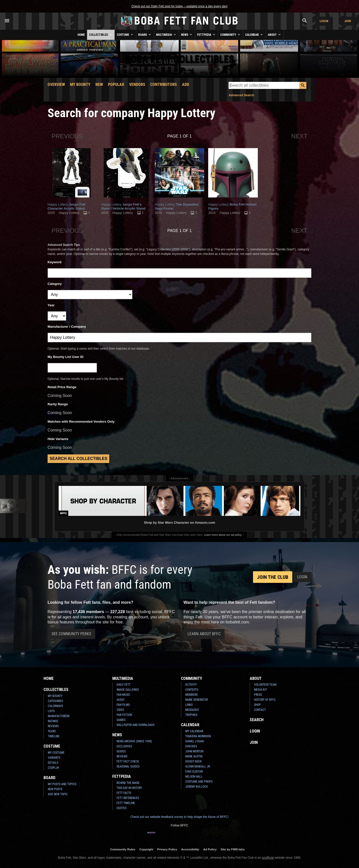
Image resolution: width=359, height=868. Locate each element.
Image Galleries (128, 690)
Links (189, 705)
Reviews (53, 726)
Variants (54, 758)
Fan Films (123, 705)
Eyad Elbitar (194, 772)
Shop (257, 705)
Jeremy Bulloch (196, 787)
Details (53, 763)
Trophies (191, 715)
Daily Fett (123, 685)
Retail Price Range (62, 387)
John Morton (194, 751)
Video (120, 710)
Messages (192, 710)
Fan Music (123, 695)
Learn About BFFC (204, 634)
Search (257, 720)
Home (81, 35)
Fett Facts (124, 793)
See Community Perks (71, 634)
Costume (125, 35)
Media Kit (260, 690)
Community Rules (123, 849)
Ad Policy (210, 849)
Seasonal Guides (128, 766)
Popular (116, 85)
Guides (121, 751)
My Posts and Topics (62, 784)
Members (191, 695)
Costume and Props (199, 782)
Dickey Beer (193, 761)
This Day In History (129, 788)
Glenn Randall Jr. (198, 766)
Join (348, 21)
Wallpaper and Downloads (135, 725)
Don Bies (191, 746)
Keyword (55, 262)
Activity (191, 685)
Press (258, 695)
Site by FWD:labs (233, 849)
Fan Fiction (124, 715)
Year (51, 305)
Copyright (146, 849)
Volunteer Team (265, 685)
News (187, 35)
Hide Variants (58, 439)
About (275, 35)
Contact (260, 710)
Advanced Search (241, 95)
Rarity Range (58, 404)
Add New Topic (58, 794)
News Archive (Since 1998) (134, 741)
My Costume (56, 753)
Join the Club (273, 577)
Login (324, 21)
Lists (51, 711)
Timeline (54, 736)
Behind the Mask (128, 783)
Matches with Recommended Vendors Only (81, 422)
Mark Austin (194, 756)
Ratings (53, 721)
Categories (55, 701)
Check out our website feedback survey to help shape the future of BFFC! (179, 817)
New (99, 85)
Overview (56, 85)
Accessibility (190, 849)
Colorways (55, 706)
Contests (192, 690)
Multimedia (166, 35)
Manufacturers (59, 716)
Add (186, 85)
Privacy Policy (167, 849)
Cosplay (53, 768)
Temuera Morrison (198, 736)
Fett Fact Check (128, 761)
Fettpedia (207, 35)
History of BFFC (265, 700)
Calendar (254, 35)
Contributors (164, 85)
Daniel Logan (194, 741)
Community (231, 35)
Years (52, 731)
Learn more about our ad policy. (223, 535)
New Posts (55, 789)
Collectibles (101, 35)
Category (55, 284)
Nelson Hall (194, 777)
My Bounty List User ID (65, 357)
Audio (120, 700)
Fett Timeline (126, 803)
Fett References (128, 798)
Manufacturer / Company (67, 327)
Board (145, 35)
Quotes (121, 808)
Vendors (137, 85)
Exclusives (124, 746)
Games (121, 720)
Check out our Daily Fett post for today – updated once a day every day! (179, 6)
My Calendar (194, 731)
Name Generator (196, 700)
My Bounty (80, 85)
